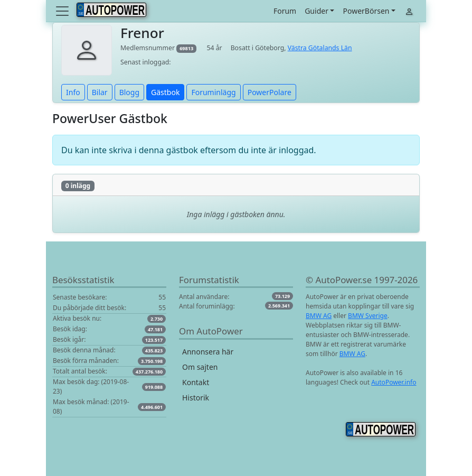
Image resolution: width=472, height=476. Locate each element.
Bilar (100, 92)
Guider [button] (317, 11)
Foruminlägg (213, 92)
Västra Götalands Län (320, 48)
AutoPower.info (394, 382)
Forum (285, 11)
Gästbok (165, 92)
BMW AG (319, 316)
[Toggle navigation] (63, 11)
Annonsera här (208, 352)
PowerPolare (270, 92)
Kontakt (196, 382)
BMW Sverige (368, 316)
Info (73, 92)
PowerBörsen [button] (366, 11)
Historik (196, 398)
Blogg (129, 92)
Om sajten (200, 367)
